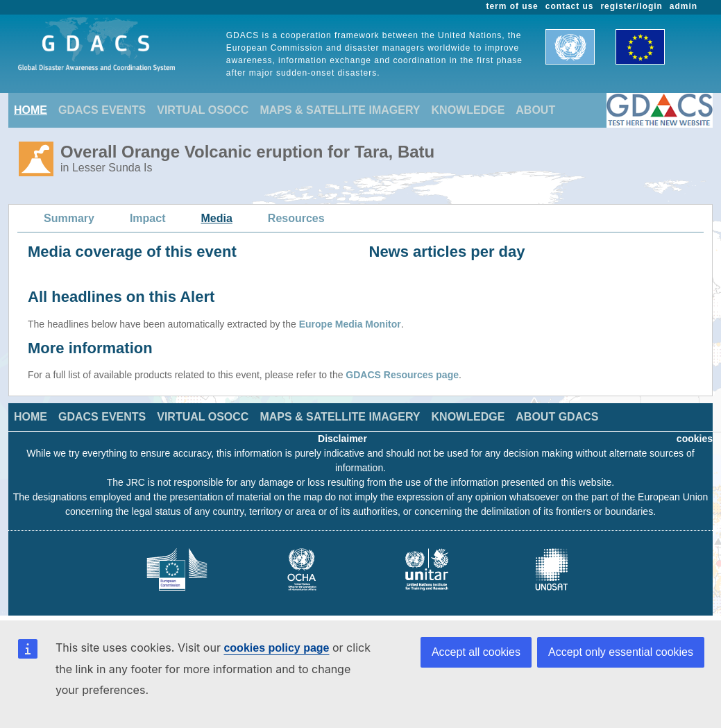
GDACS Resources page (402, 375)
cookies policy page (276, 648)
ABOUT (535, 110)
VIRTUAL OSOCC (203, 110)
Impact (148, 218)
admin (684, 6)
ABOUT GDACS (557, 417)
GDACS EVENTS (102, 110)
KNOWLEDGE (468, 110)
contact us (570, 6)
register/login (631, 6)
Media (217, 218)
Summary (69, 218)
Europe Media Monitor (350, 324)
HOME (31, 110)
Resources (296, 218)
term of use (512, 6)
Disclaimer (342, 439)
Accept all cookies (476, 652)
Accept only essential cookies (621, 652)
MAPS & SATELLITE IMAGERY (340, 110)
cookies (695, 439)
